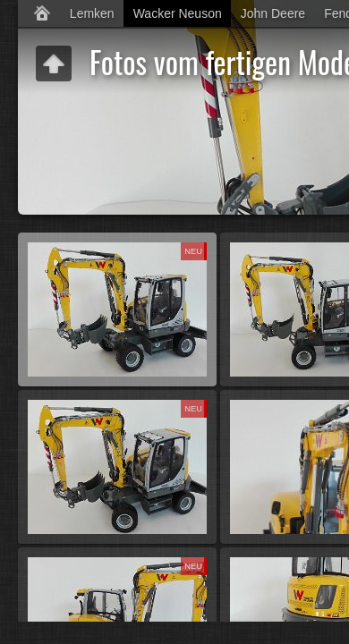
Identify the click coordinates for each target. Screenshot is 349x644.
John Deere (273, 13)
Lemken (92, 13)
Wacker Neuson (178, 13)
